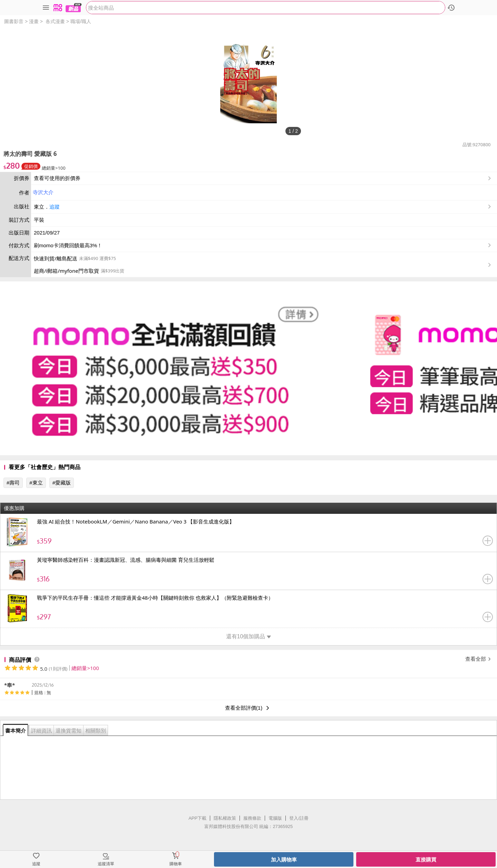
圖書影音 (14, 21)
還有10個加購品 (249, 636)
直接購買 (426, 860)
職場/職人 (81, 21)
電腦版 (275, 818)
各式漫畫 (55, 21)
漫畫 (34, 21)
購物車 (176, 864)
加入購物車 (284, 860)
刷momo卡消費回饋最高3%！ (68, 245)
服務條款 (252, 818)
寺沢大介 (43, 192)
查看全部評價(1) (248, 708)
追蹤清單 (106, 864)
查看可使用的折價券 (263, 178)
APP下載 (197, 818)
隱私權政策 (225, 818)
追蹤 (55, 207)
